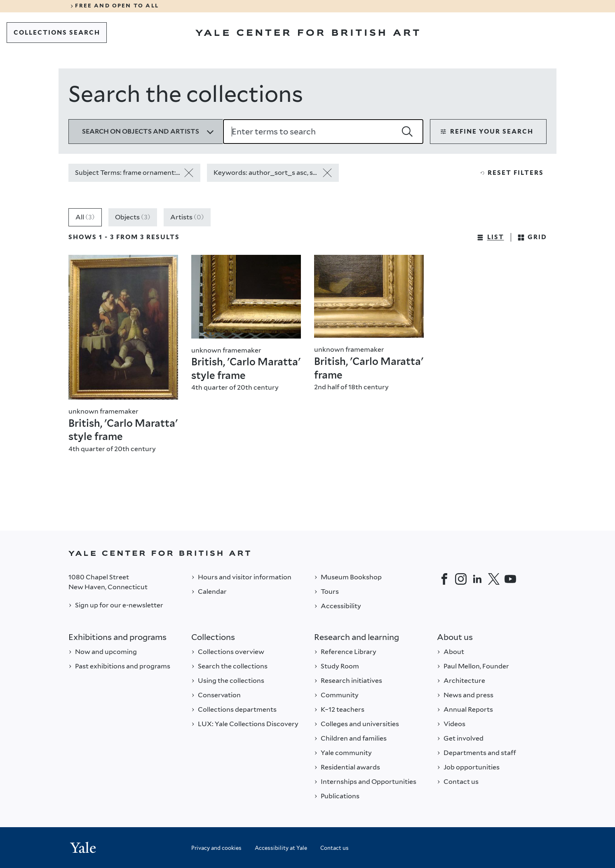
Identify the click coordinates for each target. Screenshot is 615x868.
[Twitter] (494, 579)
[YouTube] (510, 579)
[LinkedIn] (477, 579)
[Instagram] (461, 579)
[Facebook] (444, 579)
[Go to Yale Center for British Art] (307, 33)
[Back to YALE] (307, 553)
